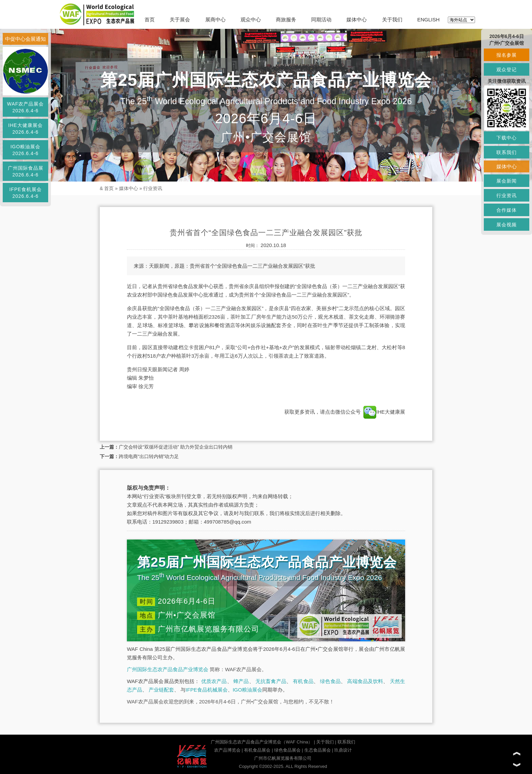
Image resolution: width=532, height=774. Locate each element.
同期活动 (321, 20)
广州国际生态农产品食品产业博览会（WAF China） (262, 742)
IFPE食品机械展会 (206, 690)
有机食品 (303, 681)
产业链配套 (161, 690)
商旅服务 (286, 20)
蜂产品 (241, 681)
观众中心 (251, 20)
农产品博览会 (227, 750)
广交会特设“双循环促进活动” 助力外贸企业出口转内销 (176, 447)
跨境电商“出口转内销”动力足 (149, 456)
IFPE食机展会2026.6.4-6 (25, 193)
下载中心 (507, 138)
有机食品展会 (257, 750)
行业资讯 (153, 188)
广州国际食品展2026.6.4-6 (26, 171)
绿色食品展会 (287, 750)
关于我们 (392, 20)
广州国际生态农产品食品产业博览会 (168, 669)
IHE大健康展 (384, 412)
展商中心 (215, 20)
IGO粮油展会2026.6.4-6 (26, 150)
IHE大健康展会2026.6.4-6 (25, 129)
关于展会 (180, 20)
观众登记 (507, 70)
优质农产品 (214, 681)
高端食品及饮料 (365, 681)
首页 (150, 20)
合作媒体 (507, 210)
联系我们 (346, 742)
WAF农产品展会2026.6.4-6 (26, 107)
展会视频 (507, 225)
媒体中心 (357, 20)
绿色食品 (330, 681)
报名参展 (507, 55)
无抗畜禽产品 (271, 681)
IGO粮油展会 (248, 690)
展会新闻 (507, 181)
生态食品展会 (318, 750)
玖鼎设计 (343, 750)
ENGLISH (429, 20)
